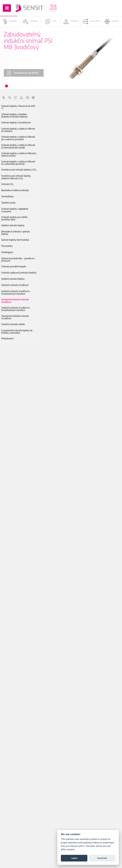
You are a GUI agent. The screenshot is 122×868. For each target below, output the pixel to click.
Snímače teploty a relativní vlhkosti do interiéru (18, 130)
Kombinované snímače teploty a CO (19, 170)
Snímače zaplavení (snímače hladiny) (19, 273)
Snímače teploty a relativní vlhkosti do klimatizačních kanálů (18, 146)
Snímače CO (7, 184)
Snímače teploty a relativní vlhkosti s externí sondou (19, 155)
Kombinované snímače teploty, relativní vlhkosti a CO (16, 177)
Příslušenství (7, 338)
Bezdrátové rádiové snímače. (15, 190)
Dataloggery (7, 252)
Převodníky (7, 246)
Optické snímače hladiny (13, 279)
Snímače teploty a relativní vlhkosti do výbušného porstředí (18, 163)
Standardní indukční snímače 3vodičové (15, 301)
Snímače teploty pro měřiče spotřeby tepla (14, 218)
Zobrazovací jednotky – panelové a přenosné (18, 260)
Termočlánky (8, 196)
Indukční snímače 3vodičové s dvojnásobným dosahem (16, 292)
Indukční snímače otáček (13, 324)
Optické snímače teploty (13, 225)
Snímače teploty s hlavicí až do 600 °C (18, 107)
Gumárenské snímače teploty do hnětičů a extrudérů (17, 332)
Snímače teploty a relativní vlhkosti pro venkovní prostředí (18, 138)
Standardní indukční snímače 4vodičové (15, 317)
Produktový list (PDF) (23, 73)
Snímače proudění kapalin (14, 266)
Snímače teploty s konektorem (16, 122)
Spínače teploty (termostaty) (15, 240)
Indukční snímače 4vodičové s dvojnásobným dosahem (16, 309)
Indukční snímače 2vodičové (15, 285)
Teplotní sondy (8, 203)
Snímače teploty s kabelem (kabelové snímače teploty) (14, 115)
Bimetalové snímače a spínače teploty (15, 233)
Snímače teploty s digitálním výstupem (15, 210)
